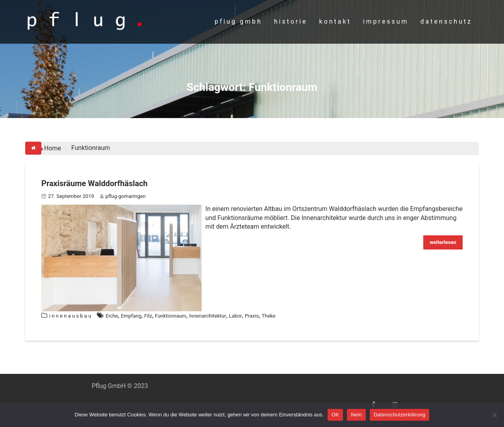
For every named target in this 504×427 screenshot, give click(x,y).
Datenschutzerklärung (399, 415)
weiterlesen (443, 242)
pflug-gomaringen (123, 196)
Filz (148, 316)
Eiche (112, 316)
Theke (269, 316)
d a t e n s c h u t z (446, 21)
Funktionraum (170, 316)
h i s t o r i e (290, 21)
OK (335, 415)
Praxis (252, 316)
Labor (235, 316)
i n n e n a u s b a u (70, 316)
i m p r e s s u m (385, 21)
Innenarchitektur (208, 316)
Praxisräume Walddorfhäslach (94, 183)
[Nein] (494, 415)
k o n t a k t (334, 21)
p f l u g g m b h (238, 21)
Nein (356, 415)
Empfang (131, 316)
